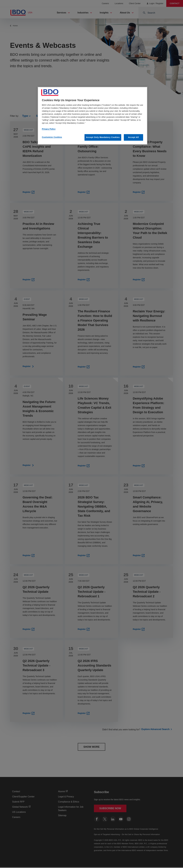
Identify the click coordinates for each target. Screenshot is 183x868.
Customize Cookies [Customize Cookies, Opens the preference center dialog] (52, 137)
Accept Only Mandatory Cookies (103, 137)
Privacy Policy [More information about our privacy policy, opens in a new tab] (49, 129)
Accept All (133, 137)
